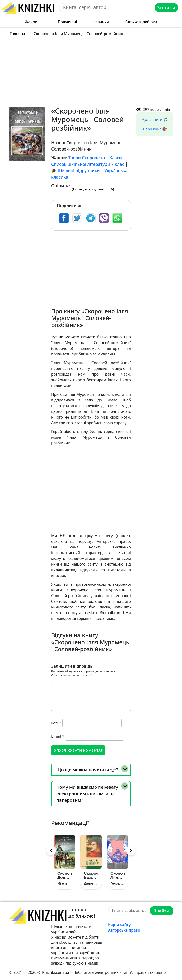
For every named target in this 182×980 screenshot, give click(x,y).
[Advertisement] (94, 74)
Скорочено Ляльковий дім (118, 875)
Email (58, 736)
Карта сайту (119, 925)
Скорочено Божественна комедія (91, 875)
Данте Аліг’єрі (91, 883)
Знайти (166, 7)
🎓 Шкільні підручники (75, 170)
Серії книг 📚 (155, 129)
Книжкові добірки (141, 22)
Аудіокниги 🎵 (155, 120)
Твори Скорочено (87, 158)
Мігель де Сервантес (64, 883)
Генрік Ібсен (118, 883)
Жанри (31, 22)
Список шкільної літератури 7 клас (88, 164)
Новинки (101, 22)
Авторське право (124, 930)
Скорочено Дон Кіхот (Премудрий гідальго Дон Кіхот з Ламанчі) (64, 875)
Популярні (67, 22)
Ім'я (56, 723)
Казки (116, 158)
